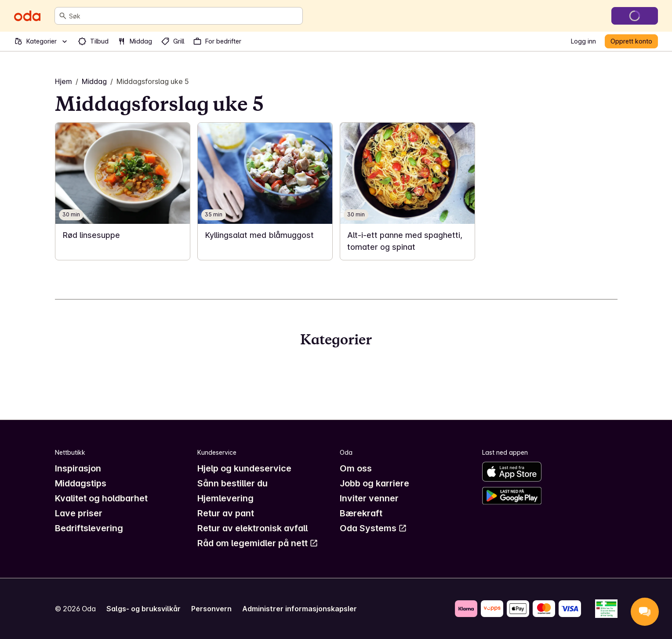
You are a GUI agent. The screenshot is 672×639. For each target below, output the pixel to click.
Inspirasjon (78, 468)
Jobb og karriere (374, 483)
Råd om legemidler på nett (258, 543)
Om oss (356, 468)
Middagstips (81, 483)
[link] (123, 191)
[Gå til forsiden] (27, 16)
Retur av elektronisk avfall (252, 528)
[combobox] (184, 16)
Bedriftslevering (89, 528)
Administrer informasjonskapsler (300, 609)
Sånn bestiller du (232, 483)
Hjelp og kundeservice (244, 468)
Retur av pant (226, 513)
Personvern (211, 609)
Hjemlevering (225, 498)
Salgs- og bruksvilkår (143, 609)
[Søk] (63, 16)
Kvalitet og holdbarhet (101, 498)
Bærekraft (361, 513)
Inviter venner (369, 498)
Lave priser (79, 513)
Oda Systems (373, 528)
